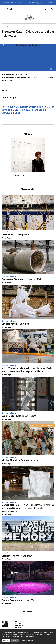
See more (28, 612)
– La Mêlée (15, 324)
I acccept (6, 641)
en (47, 9)
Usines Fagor (9, 97)
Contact (18, 624)
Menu (7, 9)
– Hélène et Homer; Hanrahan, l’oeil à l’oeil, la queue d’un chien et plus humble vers (27, 370)
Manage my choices (27, 641)
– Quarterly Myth (22, 279)
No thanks (15, 641)
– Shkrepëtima (15, 235)
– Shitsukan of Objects (19, 416)
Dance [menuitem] (50, 3)
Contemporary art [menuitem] (34, 3)
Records (18, 628)
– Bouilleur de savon (20, 460)
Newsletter (19, 626)
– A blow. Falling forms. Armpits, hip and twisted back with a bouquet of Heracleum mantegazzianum (28, 508)
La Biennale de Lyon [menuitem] (12, 3)
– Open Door (17, 556)
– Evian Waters (19, 600)
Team (17, 622)
